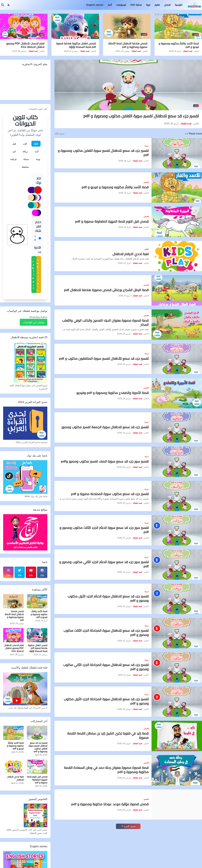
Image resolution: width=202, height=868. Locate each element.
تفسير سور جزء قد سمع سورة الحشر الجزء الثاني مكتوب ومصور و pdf (104, 564)
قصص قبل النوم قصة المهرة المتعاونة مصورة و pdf (112, 221)
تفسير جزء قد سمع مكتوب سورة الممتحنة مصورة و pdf (110, 494)
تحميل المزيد (130, 826)
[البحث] (3, 5)
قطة (36, 144)
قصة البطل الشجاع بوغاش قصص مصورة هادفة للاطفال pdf (106, 290)
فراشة (13, 159)
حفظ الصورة (33, 274)
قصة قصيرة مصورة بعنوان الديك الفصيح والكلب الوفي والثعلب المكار (105, 323)
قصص (167, 5)
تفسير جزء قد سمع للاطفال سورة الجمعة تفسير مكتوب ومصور (105, 427)
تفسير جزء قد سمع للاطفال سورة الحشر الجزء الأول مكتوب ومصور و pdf (108, 598)
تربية (148, 5)
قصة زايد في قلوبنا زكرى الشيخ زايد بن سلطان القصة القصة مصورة (108, 735)
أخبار (110, 5)
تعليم (157, 5)
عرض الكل (59, 133)
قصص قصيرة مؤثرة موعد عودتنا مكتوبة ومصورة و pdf (110, 804)
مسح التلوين (38, 275)
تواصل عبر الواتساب (34, 322)
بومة (38, 159)
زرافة (25, 151)
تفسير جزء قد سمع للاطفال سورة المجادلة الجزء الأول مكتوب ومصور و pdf (106, 701)
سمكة (26, 159)
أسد (37, 151)
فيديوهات (121, 5)
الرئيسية (179, 5)
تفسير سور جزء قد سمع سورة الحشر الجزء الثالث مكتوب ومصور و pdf (104, 530)
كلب (25, 144)
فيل (14, 144)
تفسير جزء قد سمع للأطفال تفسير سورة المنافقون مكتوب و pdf (104, 358)
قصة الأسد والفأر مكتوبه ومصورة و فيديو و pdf (179, 45)
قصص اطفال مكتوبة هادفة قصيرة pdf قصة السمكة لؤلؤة (76, 45)
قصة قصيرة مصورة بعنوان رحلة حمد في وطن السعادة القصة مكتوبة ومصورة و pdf (106, 770)
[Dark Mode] (9, 5)
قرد (14, 151)
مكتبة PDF (136, 5)
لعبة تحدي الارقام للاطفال (131, 254)
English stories (95, 5)
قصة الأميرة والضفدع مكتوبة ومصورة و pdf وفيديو (113, 393)
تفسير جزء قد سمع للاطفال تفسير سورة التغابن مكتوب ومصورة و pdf (141, 116)
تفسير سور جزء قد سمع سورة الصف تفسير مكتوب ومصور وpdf (105, 461)
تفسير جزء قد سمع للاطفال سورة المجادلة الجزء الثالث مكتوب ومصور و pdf (106, 633)
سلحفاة (25, 167)
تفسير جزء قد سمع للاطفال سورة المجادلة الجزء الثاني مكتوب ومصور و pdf (106, 667)
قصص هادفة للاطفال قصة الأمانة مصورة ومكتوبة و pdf (128, 45)
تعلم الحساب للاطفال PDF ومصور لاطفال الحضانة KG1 (25, 45)
